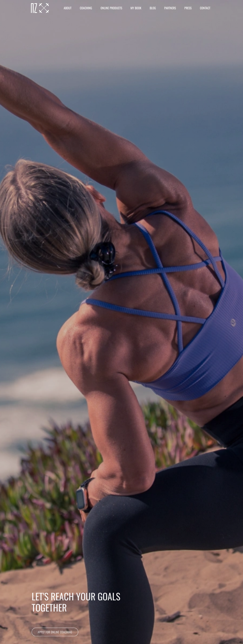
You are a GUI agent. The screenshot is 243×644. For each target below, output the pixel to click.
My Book (136, 8)
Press (188, 8)
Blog (153, 8)
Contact (205, 8)
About (68, 8)
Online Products (111, 8)
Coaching (86, 8)
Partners (170, 8)
